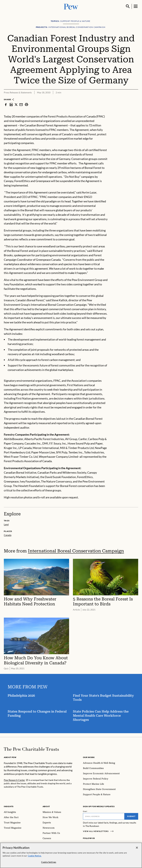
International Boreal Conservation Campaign (76, 551)
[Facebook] (85, 844)
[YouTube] (104, 844)
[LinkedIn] (95, 844)
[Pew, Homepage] (71, 6)
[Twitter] (100, 844)
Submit (131, 816)
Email (85, 811)
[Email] (104, 816)
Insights (9, 806)
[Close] (137, 850)
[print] (26, 104)
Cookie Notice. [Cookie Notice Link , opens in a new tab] (35, 859)
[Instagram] (90, 844)
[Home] (31, 749)
